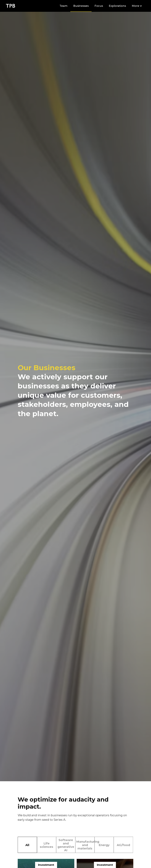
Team (63, 6)
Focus (99, 6)
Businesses (81, 6)
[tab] (27, 845)
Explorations (117, 6)
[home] (11, 6)
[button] (137, 6)
